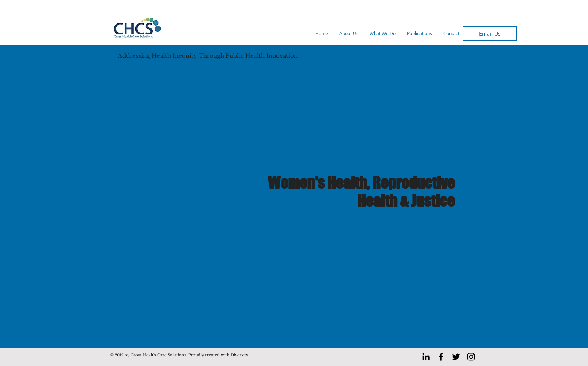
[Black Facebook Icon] (441, 357)
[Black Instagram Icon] (471, 357)
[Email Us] (490, 34)
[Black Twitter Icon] (456, 357)
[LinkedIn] (426, 357)
